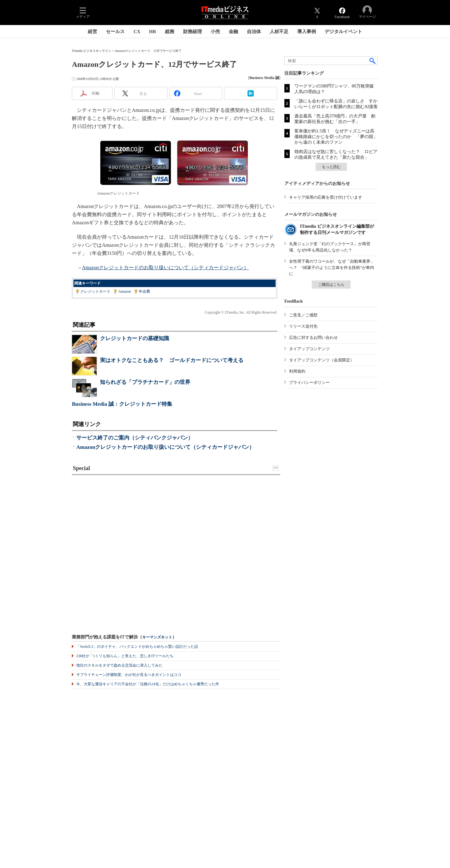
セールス (115, 32)
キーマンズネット (157, 637)
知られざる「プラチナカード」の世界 (145, 382)
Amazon (125, 291)
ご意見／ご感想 (303, 315)
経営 (92, 32)
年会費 (144, 291)
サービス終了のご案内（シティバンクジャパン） (135, 438)
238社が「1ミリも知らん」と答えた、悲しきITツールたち (125, 656)
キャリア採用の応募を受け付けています (326, 197)
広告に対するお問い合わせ (313, 337)
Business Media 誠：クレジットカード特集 (122, 404)
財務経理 (192, 32)
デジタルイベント (343, 32)
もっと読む (331, 167)
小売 (215, 32)
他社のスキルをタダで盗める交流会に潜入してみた (119, 665)
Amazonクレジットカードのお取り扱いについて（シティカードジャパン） (165, 268)
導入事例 (307, 32)
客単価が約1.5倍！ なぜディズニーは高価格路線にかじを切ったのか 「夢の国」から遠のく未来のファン (336, 137)
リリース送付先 (303, 326)
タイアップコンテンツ (309, 349)
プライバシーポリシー (309, 382)
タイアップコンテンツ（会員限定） (322, 360)
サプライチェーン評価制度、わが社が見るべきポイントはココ (129, 675)
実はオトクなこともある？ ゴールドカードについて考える (172, 360)
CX (137, 32)
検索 (373, 61)
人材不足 (279, 32)
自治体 (254, 32)
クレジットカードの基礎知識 (135, 338)
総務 (170, 32)
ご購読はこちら (331, 285)
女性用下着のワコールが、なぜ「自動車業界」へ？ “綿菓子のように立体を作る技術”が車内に (332, 268)
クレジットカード (95, 291)
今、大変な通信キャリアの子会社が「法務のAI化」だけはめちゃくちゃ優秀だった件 (148, 684)
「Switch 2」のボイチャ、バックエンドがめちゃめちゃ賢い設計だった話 (137, 647)
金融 (233, 32)
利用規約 (297, 371)
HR (153, 32)
